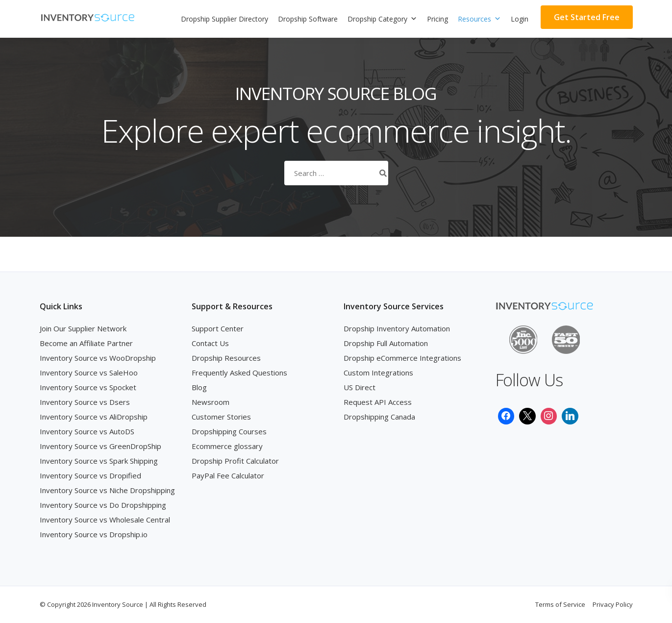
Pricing (437, 19)
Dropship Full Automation (386, 343)
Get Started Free (587, 17)
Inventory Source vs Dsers (85, 402)
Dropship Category (382, 19)
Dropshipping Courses (229, 431)
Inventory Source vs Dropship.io (94, 534)
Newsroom (211, 402)
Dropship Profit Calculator (235, 461)
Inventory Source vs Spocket (88, 387)
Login (520, 19)
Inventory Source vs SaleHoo (89, 373)
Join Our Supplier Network (83, 328)
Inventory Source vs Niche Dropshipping (107, 490)
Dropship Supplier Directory (224, 19)
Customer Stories (221, 417)
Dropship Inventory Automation (397, 328)
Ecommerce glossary (227, 446)
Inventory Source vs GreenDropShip (100, 446)
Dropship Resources (226, 358)
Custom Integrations (378, 373)
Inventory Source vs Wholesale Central (105, 520)
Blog (199, 387)
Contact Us (210, 343)
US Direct (360, 387)
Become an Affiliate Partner (86, 343)
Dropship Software (308, 19)
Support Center (218, 328)
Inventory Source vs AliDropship (94, 417)
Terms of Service (560, 604)
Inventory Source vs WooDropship (98, 358)
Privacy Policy (613, 604)
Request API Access (378, 402)
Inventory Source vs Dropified (90, 475)
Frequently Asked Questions (239, 373)
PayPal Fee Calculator (228, 475)
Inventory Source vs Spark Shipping (99, 461)
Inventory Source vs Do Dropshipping (103, 505)
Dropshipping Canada (379, 417)
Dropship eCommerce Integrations (402, 358)
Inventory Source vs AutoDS (87, 431)
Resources (479, 19)
